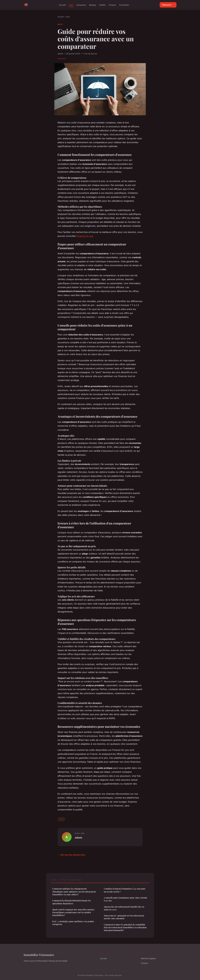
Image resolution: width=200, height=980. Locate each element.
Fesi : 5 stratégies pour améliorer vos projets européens (73, 923)
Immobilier (124, 5)
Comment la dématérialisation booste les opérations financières (72, 902)
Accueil (62, 5)
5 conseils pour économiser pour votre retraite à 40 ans (126, 899)
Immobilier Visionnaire (39, 955)
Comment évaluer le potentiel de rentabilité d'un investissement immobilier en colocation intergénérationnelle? (125, 927)
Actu (71, 5)
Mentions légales (148, 958)
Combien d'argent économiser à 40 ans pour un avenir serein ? (125, 890)
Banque (93, 5)
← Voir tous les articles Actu (71, 855)
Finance (112, 5)
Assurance (81, 5)
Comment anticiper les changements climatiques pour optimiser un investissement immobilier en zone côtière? (74, 892)
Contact (144, 963)
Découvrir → (168, 5)
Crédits (102, 5)
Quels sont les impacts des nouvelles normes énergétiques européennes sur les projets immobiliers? (73, 912)
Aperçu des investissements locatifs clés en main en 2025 (124, 908)
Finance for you (85, 236)
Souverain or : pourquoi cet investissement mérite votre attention (124, 917)
